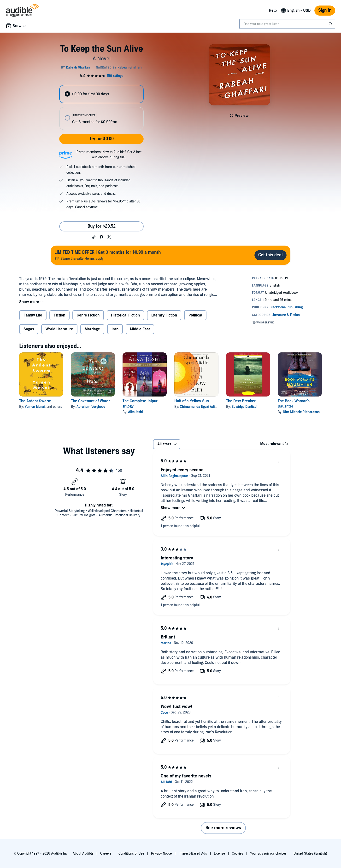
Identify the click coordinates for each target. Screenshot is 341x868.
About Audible (83, 854)
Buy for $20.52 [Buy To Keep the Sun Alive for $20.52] (102, 226)
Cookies (238, 854)
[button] (94, 237)
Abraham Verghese (91, 407)
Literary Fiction (164, 315)
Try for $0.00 (102, 139)
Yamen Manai (35, 407)
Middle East (140, 329)
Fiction (59, 315)
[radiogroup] (101, 107)
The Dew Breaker (241, 401)
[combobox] (287, 24)
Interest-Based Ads (193, 854)
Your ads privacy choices (268, 854)
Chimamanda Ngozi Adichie (200, 407)
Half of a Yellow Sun (192, 401)
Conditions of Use (131, 854)
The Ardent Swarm (35, 401)
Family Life (33, 315)
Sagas (29, 329)
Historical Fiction (125, 315)
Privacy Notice (161, 854)
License (219, 854)
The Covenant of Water (90, 401)
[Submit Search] (331, 24)
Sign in (325, 10)
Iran (115, 329)
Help (273, 11)
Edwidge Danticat (244, 407)
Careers (106, 854)
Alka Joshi (135, 412)
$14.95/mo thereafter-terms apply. (108, 255)
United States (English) (310, 854)
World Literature (59, 329)
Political (195, 315)
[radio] (101, 94)
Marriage (92, 329)
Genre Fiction (88, 315)
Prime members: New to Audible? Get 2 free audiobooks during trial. (109, 155)
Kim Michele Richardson (301, 412)
